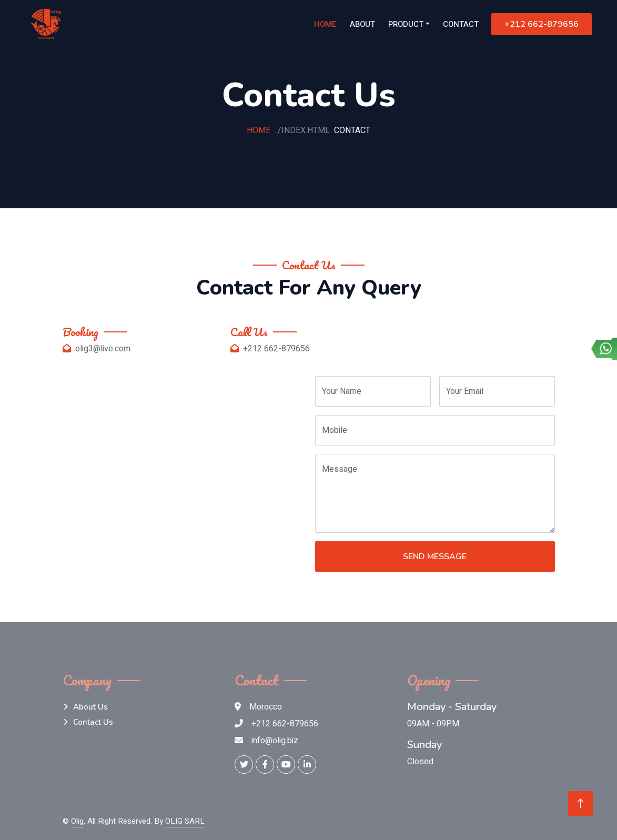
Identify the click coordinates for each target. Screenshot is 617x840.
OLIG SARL (185, 821)
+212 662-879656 (542, 24)
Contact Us (93, 722)
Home (325, 24)
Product (406, 24)
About (362, 24)
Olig (77, 821)
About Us (90, 707)
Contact (461, 24)
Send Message (435, 556)
